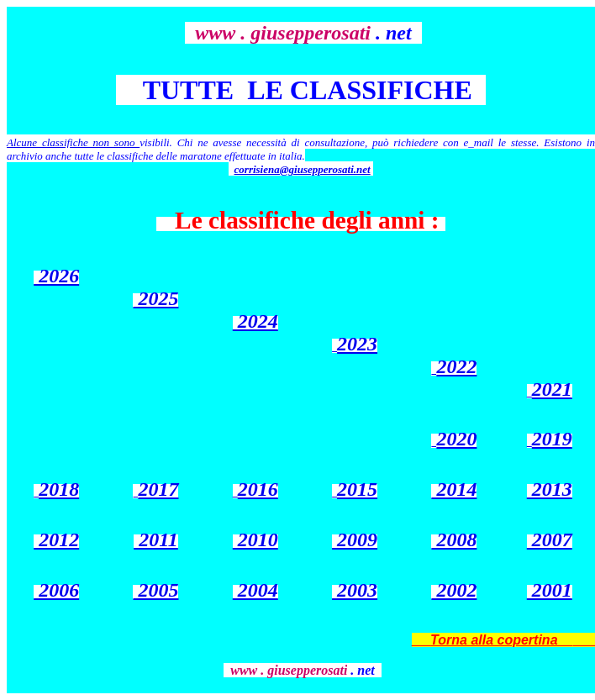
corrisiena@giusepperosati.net (303, 169)
